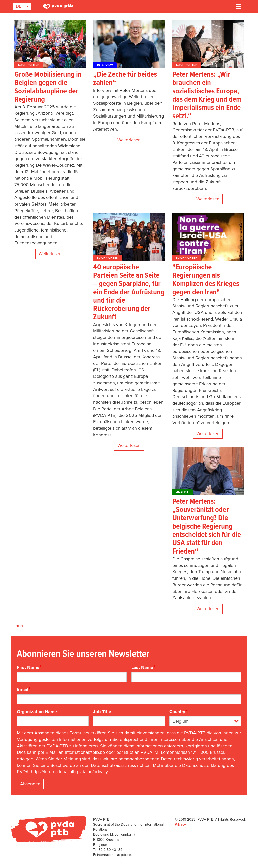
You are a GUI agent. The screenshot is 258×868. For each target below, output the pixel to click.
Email (23, 689)
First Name (28, 667)
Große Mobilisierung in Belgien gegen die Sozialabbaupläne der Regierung (48, 87)
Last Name (142, 667)
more (20, 626)
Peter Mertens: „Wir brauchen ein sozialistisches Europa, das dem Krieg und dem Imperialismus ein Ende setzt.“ (207, 96)
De (19, 6)
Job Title (102, 712)
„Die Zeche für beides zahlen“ (125, 79)
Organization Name (37, 712)
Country (177, 712)
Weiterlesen (50, 254)
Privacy (180, 824)
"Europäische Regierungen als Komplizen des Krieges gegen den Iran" (206, 280)
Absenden (30, 784)
